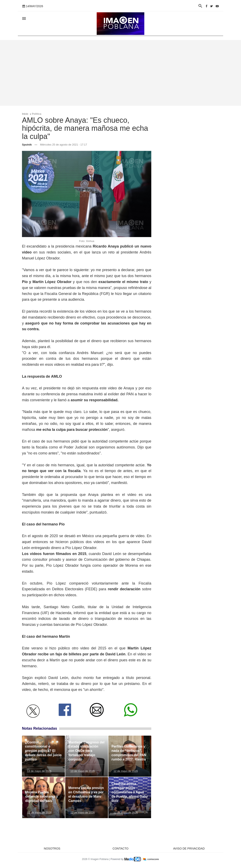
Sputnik (27, 145)
